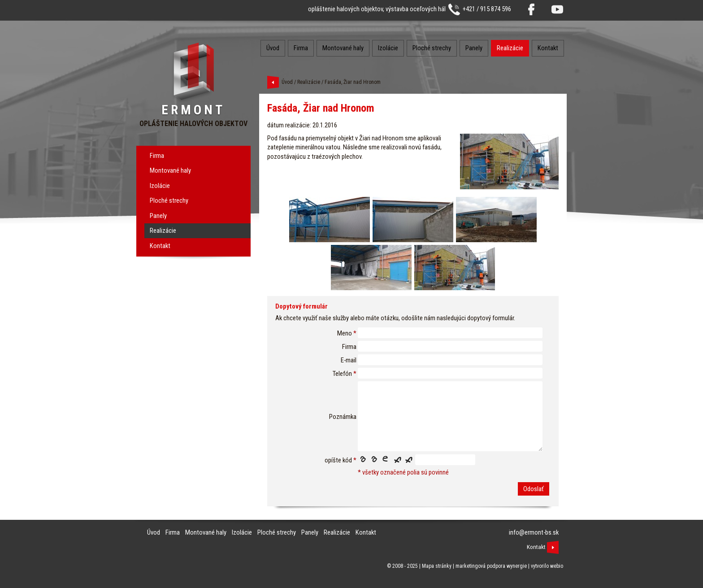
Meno (345, 333)
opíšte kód (338, 460)
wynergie (517, 566)
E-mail (349, 360)
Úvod (273, 48)
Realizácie (163, 231)
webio (557, 566)
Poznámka (343, 417)
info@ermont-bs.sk (534, 532)
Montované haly (170, 170)
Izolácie (160, 186)
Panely (158, 216)
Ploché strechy (169, 200)
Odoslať (534, 489)
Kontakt (160, 246)
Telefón (342, 374)
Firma (157, 156)
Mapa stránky (437, 566)
